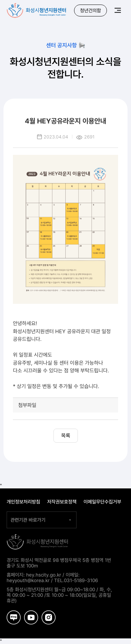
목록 (66, 436)
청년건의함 (90, 10)
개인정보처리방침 (23, 502)
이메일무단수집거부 (102, 502)
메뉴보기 (118, 10)
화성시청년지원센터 (37, 9)
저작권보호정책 (62, 502)
